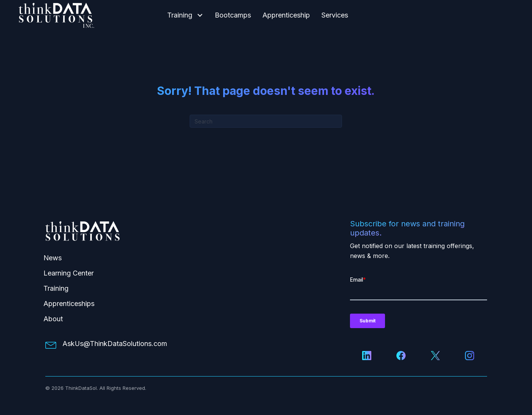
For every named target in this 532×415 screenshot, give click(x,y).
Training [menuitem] (56, 288)
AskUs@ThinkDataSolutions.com (115, 344)
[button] (200, 15)
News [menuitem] (53, 258)
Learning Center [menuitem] (69, 273)
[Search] (266, 121)
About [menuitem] (53, 319)
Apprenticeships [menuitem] (69, 304)
